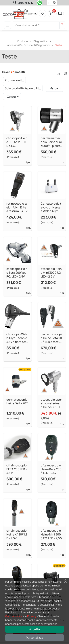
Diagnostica (40, 41)
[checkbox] (23, 80)
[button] (55, 3)
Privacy (32, 616)
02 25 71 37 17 (25, 3)
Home (22, 41)
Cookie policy (14, 616)
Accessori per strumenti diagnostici (28, 45)
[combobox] (49, 3)
